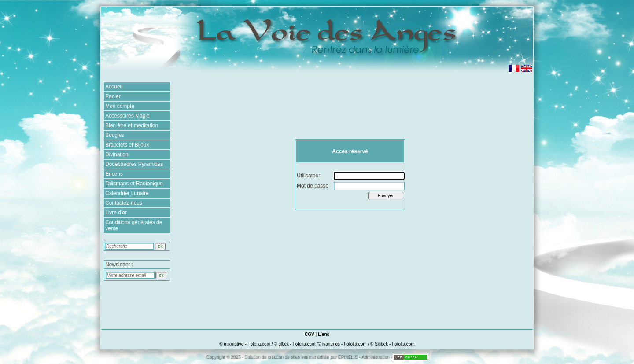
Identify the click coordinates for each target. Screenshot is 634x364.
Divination (117, 154)
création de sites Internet (291, 357)
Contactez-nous (124, 203)
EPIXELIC (348, 357)
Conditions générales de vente (134, 225)
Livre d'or (116, 213)
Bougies (115, 135)
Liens (324, 334)
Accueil (114, 87)
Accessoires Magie (127, 116)
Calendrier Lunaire (127, 193)
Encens (114, 174)
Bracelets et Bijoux (127, 145)
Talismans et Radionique (134, 184)
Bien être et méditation (132, 125)
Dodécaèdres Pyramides (134, 164)
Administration (375, 357)
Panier (113, 96)
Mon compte (120, 106)
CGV (310, 334)
